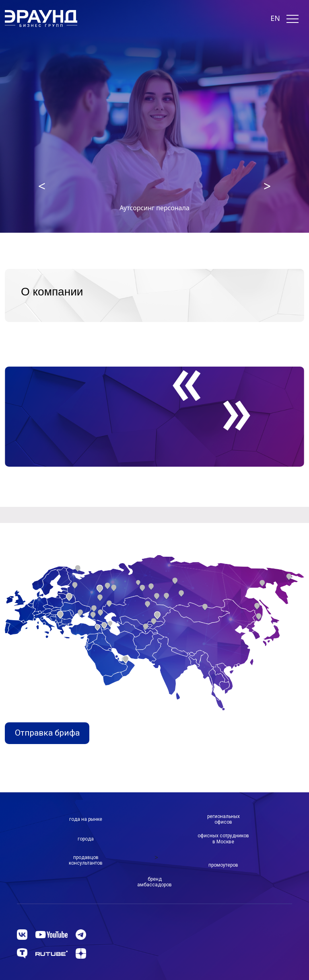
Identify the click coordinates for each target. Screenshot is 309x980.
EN (275, 18)
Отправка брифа (47, 733)
